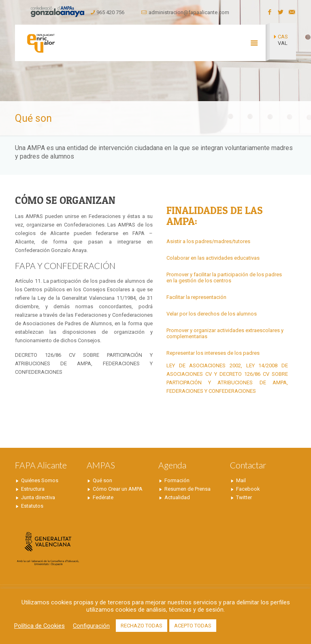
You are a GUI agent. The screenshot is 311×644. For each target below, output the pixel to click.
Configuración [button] (91, 626)
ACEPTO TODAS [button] (193, 626)
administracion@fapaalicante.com (189, 12)
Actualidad (177, 497)
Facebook (248, 489)
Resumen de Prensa (187, 489)
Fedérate (103, 497)
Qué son (102, 480)
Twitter (244, 497)
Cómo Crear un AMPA (118, 489)
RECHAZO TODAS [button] (142, 626)
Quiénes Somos (40, 480)
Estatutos (32, 506)
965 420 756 (110, 12)
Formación (177, 480)
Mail (241, 480)
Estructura (33, 489)
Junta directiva (38, 497)
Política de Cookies (39, 626)
